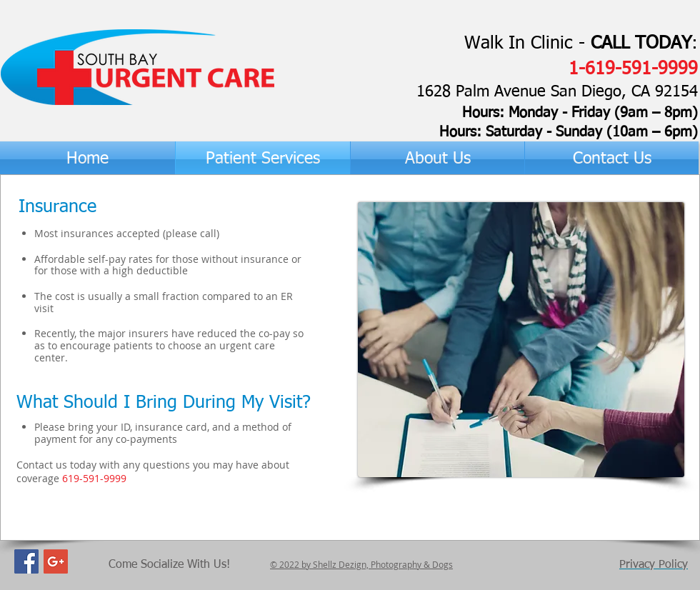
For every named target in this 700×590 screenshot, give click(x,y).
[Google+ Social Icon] (56, 561)
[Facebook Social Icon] (26, 561)
